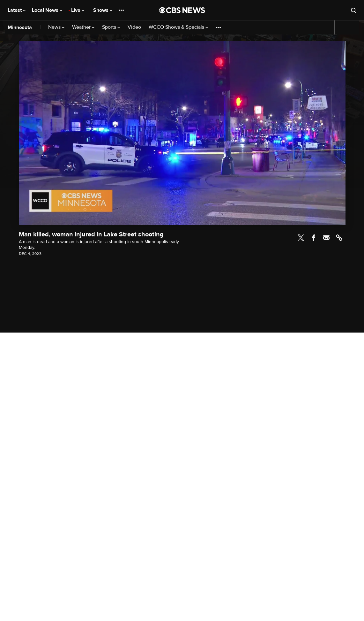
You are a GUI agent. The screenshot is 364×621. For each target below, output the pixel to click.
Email (326, 238)
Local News (47, 10)
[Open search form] (353, 10)
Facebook (314, 238)
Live (78, 10)
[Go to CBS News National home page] (182, 10)
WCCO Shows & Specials (178, 27)
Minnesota (20, 27)
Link (339, 238)
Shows (103, 10)
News (56, 27)
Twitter (301, 238)
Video (134, 27)
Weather (83, 27)
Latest (17, 10)
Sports (111, 27)
